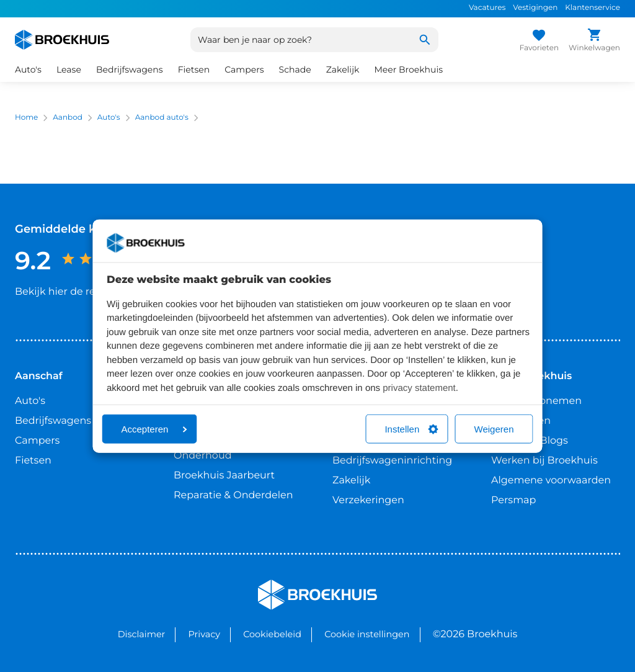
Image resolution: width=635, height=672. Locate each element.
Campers (244, 69)
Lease (69, 69)
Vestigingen (535, 8)
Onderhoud (203, 456)
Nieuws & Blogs (530, 441)
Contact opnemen (536, 401)
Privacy (204, 634)
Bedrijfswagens (130, 69)
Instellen (411, 429)
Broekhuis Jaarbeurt (224, 476)
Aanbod (68, 118)
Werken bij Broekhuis (544, 461)
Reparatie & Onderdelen (233, 495)
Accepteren (154, 429)
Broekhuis (283, 585)
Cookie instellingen (367, 634)
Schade (295, 69)
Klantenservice (593, 8)
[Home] (62, 40)
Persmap (513, 500)
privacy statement (419, 388)
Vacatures (487, 8)
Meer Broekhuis (408, 69)
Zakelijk (343, 69)
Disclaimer (142, 634)
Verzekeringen (368, 500)
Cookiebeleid (272, 634)
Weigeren (494, 429)
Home (26, 118)
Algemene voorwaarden (551, 481)
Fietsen (194, 69)
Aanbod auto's (162, 118)
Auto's (28, 69)
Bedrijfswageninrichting (392, 461)
